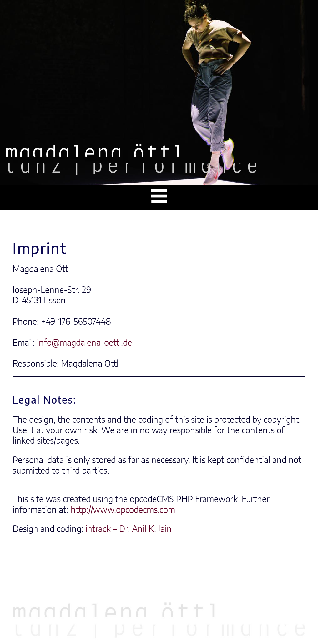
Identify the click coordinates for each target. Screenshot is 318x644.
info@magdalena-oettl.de (84, 343)
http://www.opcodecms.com (123, 510)
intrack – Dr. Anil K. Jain (129, 529)
